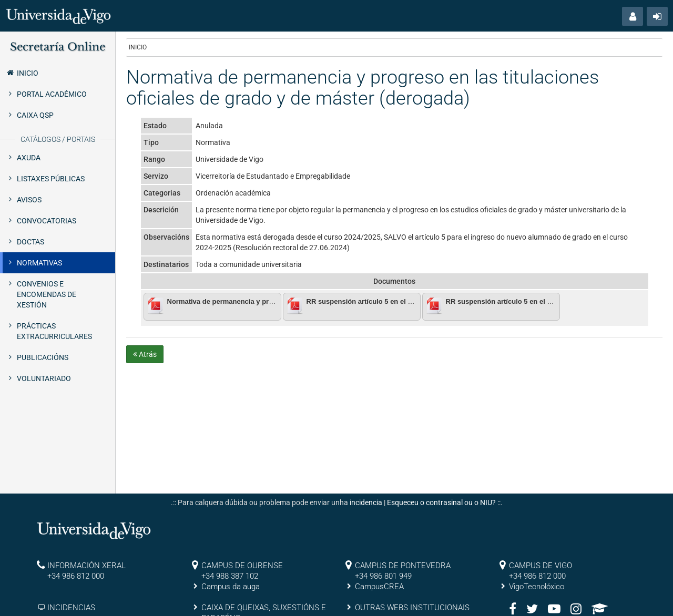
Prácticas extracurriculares (54, 331)
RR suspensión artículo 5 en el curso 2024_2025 (524, 301)
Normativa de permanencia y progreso (230, 301)
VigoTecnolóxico (537, 587)
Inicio (22, 73)
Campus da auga (231, 587)
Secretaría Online (58, 47)
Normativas (39, 263)
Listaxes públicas (51, 179)
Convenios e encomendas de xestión (47, 294)
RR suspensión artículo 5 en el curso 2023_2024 (385, 301)
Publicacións (43, 357)
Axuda (29, 158)
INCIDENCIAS (71, 608)
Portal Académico (52, 94)
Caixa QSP (35, 115)
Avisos (29, 200)
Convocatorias (47, 221)
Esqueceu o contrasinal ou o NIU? (441, 502)
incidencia (366, 502)
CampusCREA (379, 587)
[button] (633, 16)
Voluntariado (44, 378)
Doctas (30, 242)
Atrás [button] (145, 354)
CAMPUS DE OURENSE (242, 566)
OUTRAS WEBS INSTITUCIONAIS (412, 608)
